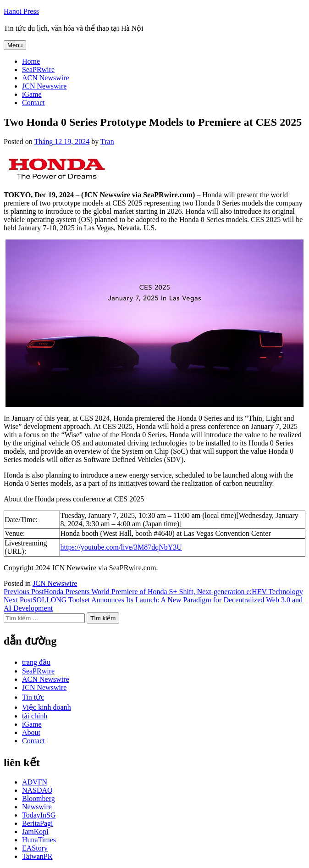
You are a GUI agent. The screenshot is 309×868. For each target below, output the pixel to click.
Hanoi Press (21, 11)
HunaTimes (39, 840)
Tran (107, 142)
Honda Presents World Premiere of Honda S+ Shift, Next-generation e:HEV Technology (153, 592)
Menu (15, 45)
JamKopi (35, 832)
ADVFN (35, 782)
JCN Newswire (44, 86)
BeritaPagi (38, 823)
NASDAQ (37, 790)
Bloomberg (39, 798)
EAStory (35, 848)
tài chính (35, 716)
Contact (33, 103)
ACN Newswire (46, 78)
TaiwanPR (37, 856)
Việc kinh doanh (47, 707)
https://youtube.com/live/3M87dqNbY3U (121, 547)
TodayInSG (39, 815)
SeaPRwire (38, 70)
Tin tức (33, 697)
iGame (32, 94)
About (31, 732)
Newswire (37, 807)
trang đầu (36, 662)
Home (31, 61)
